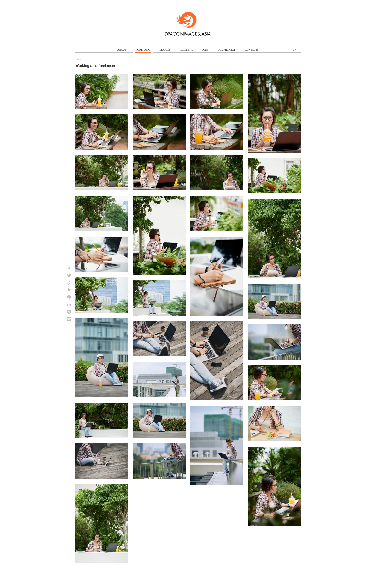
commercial (227, 50)
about (122, 50)
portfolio (143, 50)
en (296, 50)
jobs (205, 50)
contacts (252, 50)
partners (186, 50)
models (165, 50)
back (78, 59)
